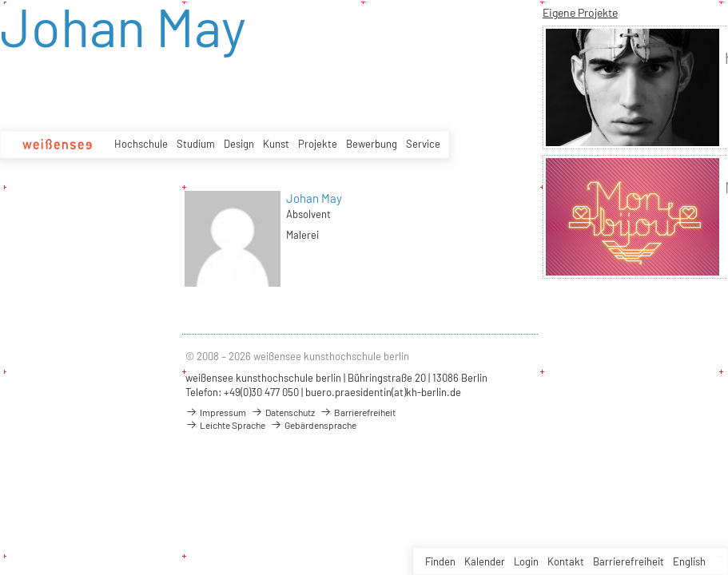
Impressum (216, 412)
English (689, 561)
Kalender (485, 561)
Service (423, 144)
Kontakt (566, 561)
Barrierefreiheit (629, 561)
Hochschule (141, 144)
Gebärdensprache (313, 425)
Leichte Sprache (225, 425)
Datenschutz (283, 412)
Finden (440, 561)
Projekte (318, 144)
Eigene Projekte (580, 12)
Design (239, 144)
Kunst (276, 144)
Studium (196, 144)
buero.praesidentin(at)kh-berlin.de (383, 392)
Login (526, 561)
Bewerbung (372, 144)
